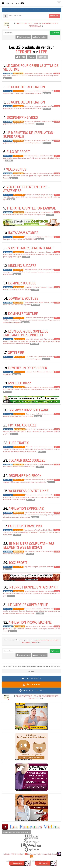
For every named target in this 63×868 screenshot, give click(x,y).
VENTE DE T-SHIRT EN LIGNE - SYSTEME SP (26, 189)
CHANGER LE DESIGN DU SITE (16, 832)
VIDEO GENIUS (16, 169)
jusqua (56, 640)
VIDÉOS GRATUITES (13, 3)
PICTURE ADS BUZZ (22, 425)
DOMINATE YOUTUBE (23, 298)
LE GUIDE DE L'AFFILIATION (26, 87)
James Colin (47, 854)
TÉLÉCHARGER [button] (32, 685)
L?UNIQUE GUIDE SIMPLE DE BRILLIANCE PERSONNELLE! (26, 333)
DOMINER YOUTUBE (22, 283)
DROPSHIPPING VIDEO (22, 117)
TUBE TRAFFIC (19, 443)
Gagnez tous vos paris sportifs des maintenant (39, 567)
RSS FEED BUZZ (20, 383)
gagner (39, 640)
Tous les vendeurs (23, 37)
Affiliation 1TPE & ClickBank (13, 854)
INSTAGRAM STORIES (23, 233)
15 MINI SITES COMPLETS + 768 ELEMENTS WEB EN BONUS (29, 545)
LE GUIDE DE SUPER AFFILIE (28, 605)
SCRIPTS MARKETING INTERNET (31, 248)
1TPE (43, 52)
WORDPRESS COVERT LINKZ (28, 491)
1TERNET (24, 52)
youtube (33, 642)
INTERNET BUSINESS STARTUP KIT (33, 587)
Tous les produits (40, 37)
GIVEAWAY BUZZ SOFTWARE (29, 410)
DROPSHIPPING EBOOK (25, 475)
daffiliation (26, 642)
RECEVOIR (54, 16)
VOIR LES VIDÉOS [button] (31, 679)
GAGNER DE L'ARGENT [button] (31, 691)
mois (51, 640)
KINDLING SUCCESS (22, 265)
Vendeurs (32, 57)
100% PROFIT (18, 562)
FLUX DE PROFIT (18, 152)
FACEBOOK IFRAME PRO (25, 526)
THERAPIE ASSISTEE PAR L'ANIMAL (31, 208)
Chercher (55, 33)
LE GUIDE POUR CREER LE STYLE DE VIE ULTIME (31, 67)
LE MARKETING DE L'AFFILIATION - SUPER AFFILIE (29, 134)
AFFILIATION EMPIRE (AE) (26, 508)
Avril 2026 (57, 854)
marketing (45, 640)
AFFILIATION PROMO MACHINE (30, 622)
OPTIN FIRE (16, 352)
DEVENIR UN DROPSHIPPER (28, 368)
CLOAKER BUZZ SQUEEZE (27, 460)
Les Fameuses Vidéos (33, 854)
